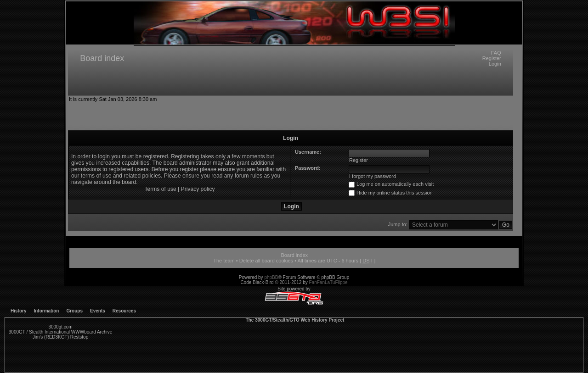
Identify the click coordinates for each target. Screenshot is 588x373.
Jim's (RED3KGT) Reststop (60, 337)
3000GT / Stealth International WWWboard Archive (60, 332)
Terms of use (160, 189)
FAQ (496, 53)
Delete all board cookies (266, 261)
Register (492, 58)
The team (224, 261)
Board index (102, 58)
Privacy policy (198, 189)
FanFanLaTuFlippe (328, 282)
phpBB (271, 277)
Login (495, 64)
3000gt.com (60, 327)
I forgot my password (373, 176)
